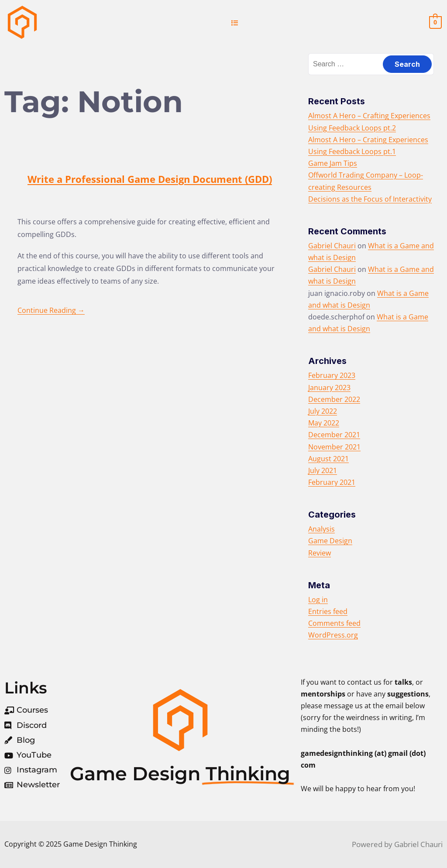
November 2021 (334, 447)
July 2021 (323, 470)
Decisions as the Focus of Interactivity (370, 199)
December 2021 (334, 435)
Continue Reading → (51, 310)
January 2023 (329, 388)
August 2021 (328, 459)
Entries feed (328, 611)
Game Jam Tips (333, 163)
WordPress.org (333, 635)
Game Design (330, 541)
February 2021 (332, 482)
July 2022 (323, 411)
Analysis (321, 529)
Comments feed (334, 623)
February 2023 (332, 375)
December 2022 (334, 399)
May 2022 (324, 423)
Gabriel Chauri (332, 246)
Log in (318, 600)
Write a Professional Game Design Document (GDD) (150, 179)
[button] (235, 22)
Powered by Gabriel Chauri (397, 844)
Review (320, 553)
